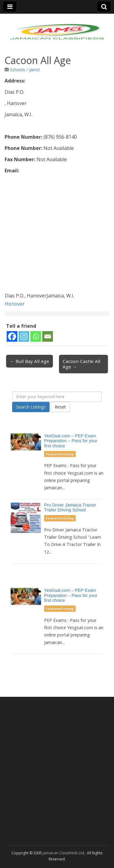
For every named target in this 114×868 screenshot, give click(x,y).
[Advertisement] (57, 235)
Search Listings (31, 407)
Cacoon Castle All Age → (81, 364)
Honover (15, 304)
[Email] (48, 336)
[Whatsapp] (36, 336)
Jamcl (34, 70)
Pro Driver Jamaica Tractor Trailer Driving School (70, 508)
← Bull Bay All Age (29, 361)
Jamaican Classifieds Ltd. (64, 853)
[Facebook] (12, 336)
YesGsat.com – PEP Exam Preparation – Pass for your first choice (71, 441)
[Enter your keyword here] (57, 397)
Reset (60, 407)
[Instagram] (24, 336)
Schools (18, 70)
